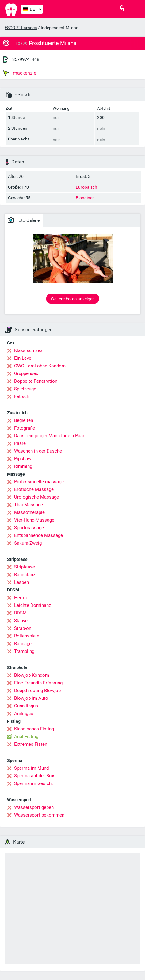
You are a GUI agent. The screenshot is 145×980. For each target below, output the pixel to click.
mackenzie (20, 73)
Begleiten (24, 420)
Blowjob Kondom (32, 675)
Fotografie (25, 428)
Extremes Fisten (31, 744)
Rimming (23, 466)
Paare (20, 443)
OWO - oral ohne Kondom (40, 366)
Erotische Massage (34, 489)
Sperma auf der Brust (36, 776)
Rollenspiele (27, 636)
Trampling (24, 651)
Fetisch (22, 396)
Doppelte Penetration (36, 381)
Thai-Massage (29, 505)
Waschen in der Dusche (38, 451)
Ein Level (23, 358)
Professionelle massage (39, 482)
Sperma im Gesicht (34, 783)
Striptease (25, 567)
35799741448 (26, 59)
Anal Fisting (26, 737)
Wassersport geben (34, 807)
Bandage (23, 644)
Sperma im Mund (31, 768)
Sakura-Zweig (28, 543)
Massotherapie (29, 512)
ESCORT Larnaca (21, 28)
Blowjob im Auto (31, 698)
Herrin (20, 598)
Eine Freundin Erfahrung (38, 683)
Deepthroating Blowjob (37, 691)
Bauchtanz (25, 575)
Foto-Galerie (24, 220)
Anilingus (24, 714)
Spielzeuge (25, 389)
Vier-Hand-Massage (34, 520)
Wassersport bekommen (39, 815)
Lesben (21, 582)
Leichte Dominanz (32, 605)
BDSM (20, 613)
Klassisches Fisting (34, 729)
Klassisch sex (28, 350)
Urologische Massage (36, 497)
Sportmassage (29, 528)
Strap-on (23, 628)
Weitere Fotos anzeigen (73, 299)
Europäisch (86, 187)
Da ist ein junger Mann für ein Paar (49, 436)
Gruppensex (26, 373)
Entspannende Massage (38, 535)
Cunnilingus (26, 706)
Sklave (21, 621)
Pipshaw (23, 459)
